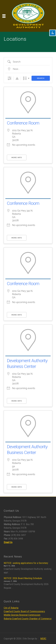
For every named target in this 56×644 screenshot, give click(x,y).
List (25, 78)
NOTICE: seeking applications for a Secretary (26, 563)
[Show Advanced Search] (9, 78)
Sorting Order (17, 78)
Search (41, 78)
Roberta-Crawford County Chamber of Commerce (28, 619)
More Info (17, 158)
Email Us (8, 542)
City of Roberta (11, 608)
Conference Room (23, 123)
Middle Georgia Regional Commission (22, 615)
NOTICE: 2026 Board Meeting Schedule (23, 578)
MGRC (43, 639)
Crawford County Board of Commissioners (24, 611)
